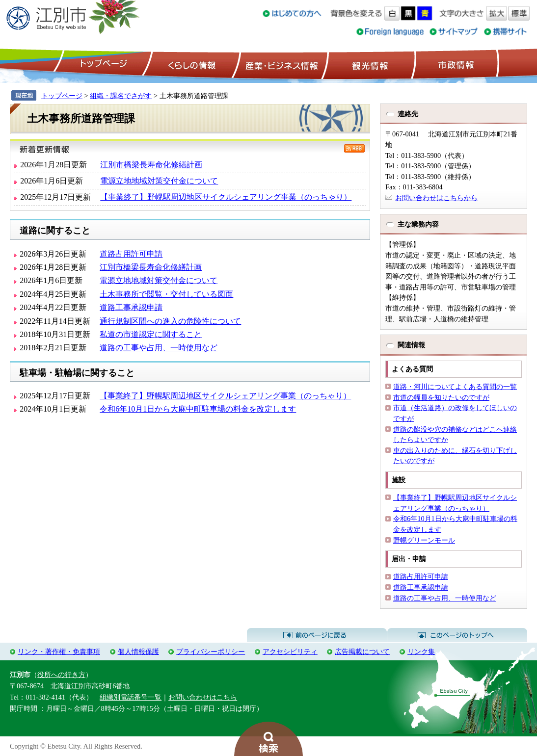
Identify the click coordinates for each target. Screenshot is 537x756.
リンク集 (421, 652)
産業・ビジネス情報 (280, 64)
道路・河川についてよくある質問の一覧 (455, 387)
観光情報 (369, 64)
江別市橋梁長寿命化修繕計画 (151, 165)
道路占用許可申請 (131, 254)
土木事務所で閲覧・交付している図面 (166, 294)
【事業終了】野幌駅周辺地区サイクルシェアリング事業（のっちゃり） (226, 197)
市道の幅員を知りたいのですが (441, 397)
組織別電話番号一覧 (131, 697)
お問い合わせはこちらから (436, 198)
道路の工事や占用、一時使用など (159, 348)
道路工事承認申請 (131, 307)
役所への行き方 (61, 675)
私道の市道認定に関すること (151, 334)
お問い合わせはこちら (203, 697)
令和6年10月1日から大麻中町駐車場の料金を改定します (198, 409)
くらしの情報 (191, 64)
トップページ (102, 64)
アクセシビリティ (290, 652)
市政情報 (455, 64)
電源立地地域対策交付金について (159, 181)
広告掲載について (362, 652)
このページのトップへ (457, 635)
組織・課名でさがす (121, 96)
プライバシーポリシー (211, 652)
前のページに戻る (317, 635)
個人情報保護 (138, 652)
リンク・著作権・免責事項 (59, 652)
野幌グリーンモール (424, 540)
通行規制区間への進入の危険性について (170, 321)
